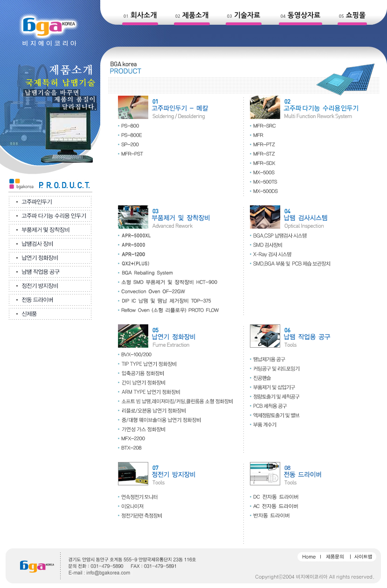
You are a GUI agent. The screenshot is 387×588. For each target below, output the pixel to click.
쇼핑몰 (356, 15)
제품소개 (195, 15)
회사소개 (144, 15)
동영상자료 (304, 15)
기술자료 (247, 15)
